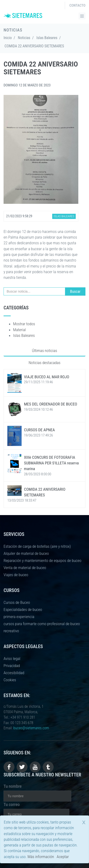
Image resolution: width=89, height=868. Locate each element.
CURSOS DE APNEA (39, 430)
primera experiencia (19, 617)
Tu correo (12, 804)
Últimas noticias (44, 351)
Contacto (77, 5)
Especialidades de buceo (23, 610)
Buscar (75, 292)
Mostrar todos (24, 324)
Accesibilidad (14, 673)
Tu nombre (13, 786)
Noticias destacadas (44, 363)
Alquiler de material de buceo (26, 553)
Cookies (10, 680)
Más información (41, 857)
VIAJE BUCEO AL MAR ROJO (47, 377)
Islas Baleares (47, 38)
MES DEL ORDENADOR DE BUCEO (51, 404)
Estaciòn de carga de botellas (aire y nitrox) (37, 546)
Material (19, 330)
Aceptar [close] (63, 857)
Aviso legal (12, 659)
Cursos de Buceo (17, 602)
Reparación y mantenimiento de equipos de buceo (42, 561)
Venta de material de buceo (25, 568)
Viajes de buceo (16, 575)
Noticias (24, 38)
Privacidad (12, 666)
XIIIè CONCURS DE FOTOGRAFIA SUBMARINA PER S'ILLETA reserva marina (51, 463)
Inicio (8, 38)
